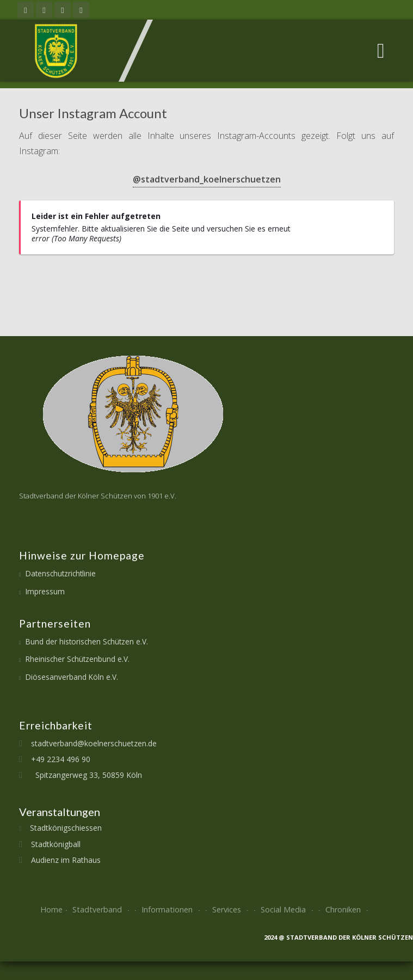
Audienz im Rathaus (61, 860)
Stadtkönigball (51, 844)
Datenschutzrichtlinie (61, 573)
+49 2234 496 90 (56, 759)
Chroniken (348, 909)
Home (51, 909)
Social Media (288, 909)
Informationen (172, 909)
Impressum (45, 591)
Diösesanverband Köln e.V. (72, 677)
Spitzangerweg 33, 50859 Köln (82, 775)
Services (232, 909)
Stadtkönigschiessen (61, 828)
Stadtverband (102, 909)
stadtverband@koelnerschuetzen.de (90, 743)
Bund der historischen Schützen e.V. (87, 641)
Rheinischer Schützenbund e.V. (78, 659)
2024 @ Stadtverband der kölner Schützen (338, 937)
